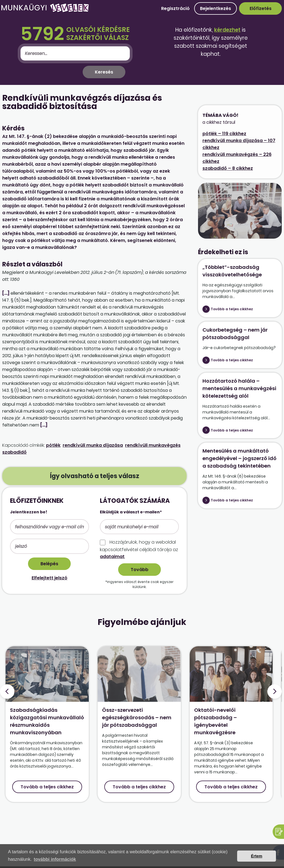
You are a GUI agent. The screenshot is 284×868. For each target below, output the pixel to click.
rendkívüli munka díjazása (93, 445)
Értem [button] (257, 856)
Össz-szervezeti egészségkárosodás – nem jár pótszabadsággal (137, 717)
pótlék (53, 445)
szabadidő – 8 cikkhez (228, 168)
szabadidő (14, 452)
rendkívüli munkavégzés (153, 445)
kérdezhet (227, 30)
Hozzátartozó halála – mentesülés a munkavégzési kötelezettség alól (239, 388)
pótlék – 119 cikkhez (224, 134)
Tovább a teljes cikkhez (232, 309)
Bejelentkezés (215, 8)
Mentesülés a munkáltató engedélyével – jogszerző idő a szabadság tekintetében (239, 458)
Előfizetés (261, 8)
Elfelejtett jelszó (50, 578)
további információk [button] (55, 859)
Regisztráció (175, 8)
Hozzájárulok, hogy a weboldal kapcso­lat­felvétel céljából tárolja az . (139, 549)
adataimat (112, 557)
